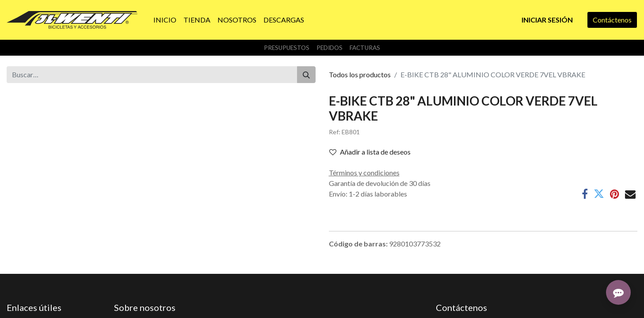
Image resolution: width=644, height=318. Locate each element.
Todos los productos (360, 74)
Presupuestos (287, 48)
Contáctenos (612, 20)
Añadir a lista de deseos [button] (370, 152)
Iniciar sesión (547, 20)
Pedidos (330, 48)
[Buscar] (306, 75)
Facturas (365, 48)
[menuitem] (165, 20)
